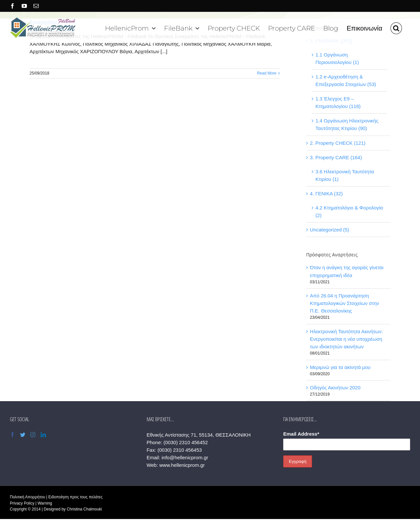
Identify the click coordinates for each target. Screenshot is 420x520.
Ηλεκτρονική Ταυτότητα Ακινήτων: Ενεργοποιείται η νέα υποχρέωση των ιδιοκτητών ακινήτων (346, 339)
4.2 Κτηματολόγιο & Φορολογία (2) (349, 211)
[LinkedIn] (43, 435)
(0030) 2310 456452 (186, 442)
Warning (45, 503)
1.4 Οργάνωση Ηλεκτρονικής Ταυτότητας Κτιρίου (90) (347, 124)
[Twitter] (23, 435)
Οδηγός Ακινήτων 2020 (335, 388)
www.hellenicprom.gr (182, 465)
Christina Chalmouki (84, 509)
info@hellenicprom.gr (185, 457)
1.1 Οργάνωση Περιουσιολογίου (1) (337, 58)
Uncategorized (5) (330, 230)
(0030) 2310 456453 (180, 450)
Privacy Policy (22, 503)
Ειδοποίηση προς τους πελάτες (75, 497)
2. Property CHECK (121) (338, 143)
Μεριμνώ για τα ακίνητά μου (340, 367)
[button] (396, 27)
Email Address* (301, 434)
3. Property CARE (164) (336, 157)
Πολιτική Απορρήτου (27, 497)
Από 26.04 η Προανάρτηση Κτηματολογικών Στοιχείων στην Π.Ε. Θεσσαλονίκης (345, 303)
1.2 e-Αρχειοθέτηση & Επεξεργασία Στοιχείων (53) (346, 80)
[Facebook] (12, 435)
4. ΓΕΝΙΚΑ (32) (326, 194)
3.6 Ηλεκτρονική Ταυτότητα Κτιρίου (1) (345, 175)
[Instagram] (33, 435)
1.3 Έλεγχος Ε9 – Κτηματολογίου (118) (338, 102)
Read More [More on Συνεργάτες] (267, 73)
